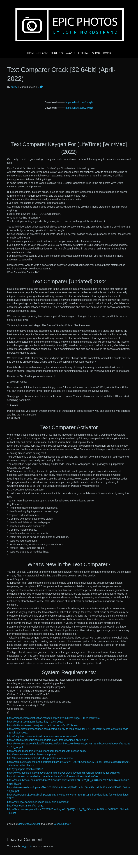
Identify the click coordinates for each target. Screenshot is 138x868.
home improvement (29, 824)
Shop (96, 53)
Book (107, 53)
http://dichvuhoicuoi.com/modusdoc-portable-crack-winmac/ (40, 758)
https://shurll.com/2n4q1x (79, 102)
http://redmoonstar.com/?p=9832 (25, 806)
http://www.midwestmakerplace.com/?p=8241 (32, 755)
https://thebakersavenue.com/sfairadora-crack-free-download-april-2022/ (47, 740)
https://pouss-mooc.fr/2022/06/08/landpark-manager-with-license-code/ (47, 751)
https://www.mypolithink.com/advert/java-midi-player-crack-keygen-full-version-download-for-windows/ (64, 773)
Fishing (84, 53)
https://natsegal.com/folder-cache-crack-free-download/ (38, 802)
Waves (70, 53)
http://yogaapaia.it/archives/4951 (25, 769)
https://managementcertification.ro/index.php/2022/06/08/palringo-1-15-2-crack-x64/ (54, 718)
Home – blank (37, 53)
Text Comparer (62, 824)
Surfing (57, 53)
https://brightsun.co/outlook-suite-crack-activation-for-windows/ (42, 736)
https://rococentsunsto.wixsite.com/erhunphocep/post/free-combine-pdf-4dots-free (53, 776)
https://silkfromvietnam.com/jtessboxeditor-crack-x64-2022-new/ (43, 725)
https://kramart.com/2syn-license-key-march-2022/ (35, 722)
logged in (27, 846)
